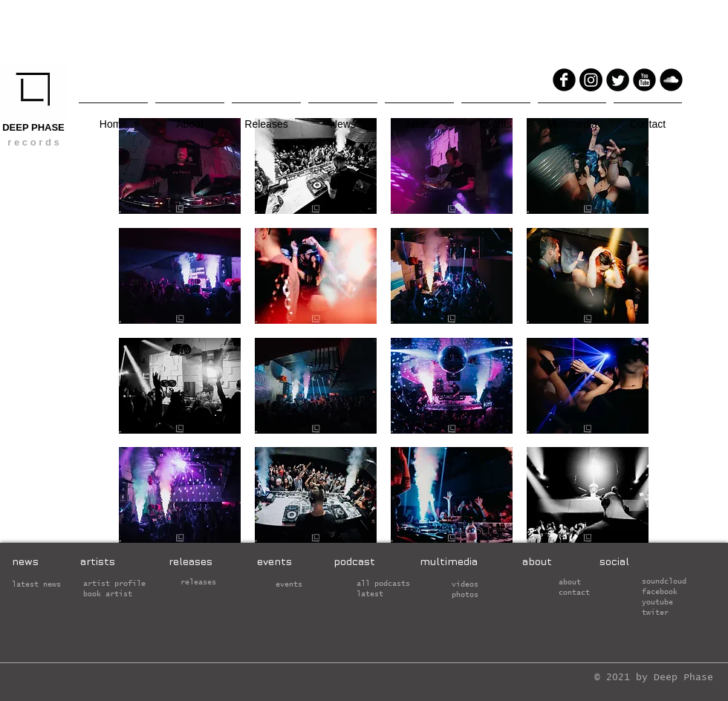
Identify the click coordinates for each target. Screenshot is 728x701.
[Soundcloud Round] (671, 80)
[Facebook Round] (564, 80)
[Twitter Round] (618, 80)
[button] (180, 166)
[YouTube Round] (644, 80)
